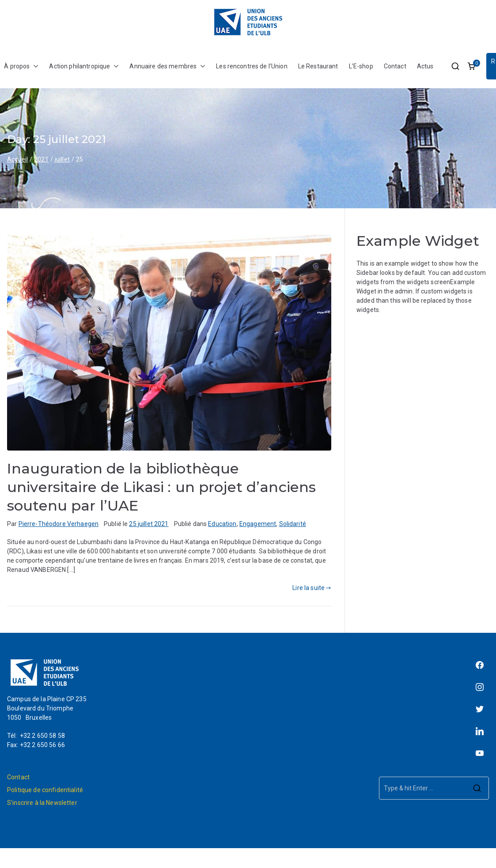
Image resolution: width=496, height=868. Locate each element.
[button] (34, 66)
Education (222, 524)
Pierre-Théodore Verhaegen (59, 524)
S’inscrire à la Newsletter (42, 803)
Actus (425, 66)
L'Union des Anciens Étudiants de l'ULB (273, 863)
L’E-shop (361, 66)
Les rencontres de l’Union (252, 66)
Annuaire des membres (167, 66)
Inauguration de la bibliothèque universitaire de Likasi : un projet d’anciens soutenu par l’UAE (161, 487)
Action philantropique (84, 66)
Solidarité (293, 524)
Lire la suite (312, 588)
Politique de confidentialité (45, 790)
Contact (395, 66)
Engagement (258, 524)
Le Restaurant (318, 66)
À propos (21, 66)
